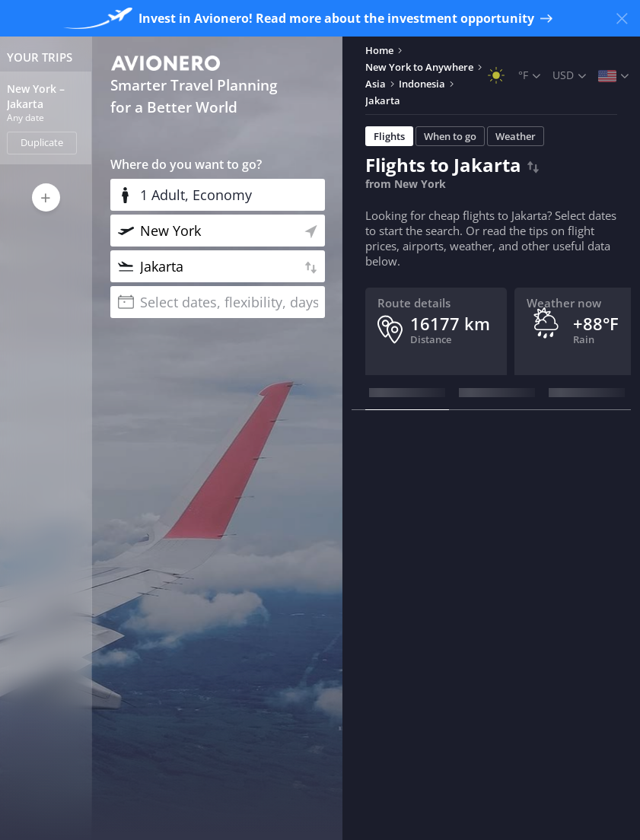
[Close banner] (622, 18)
